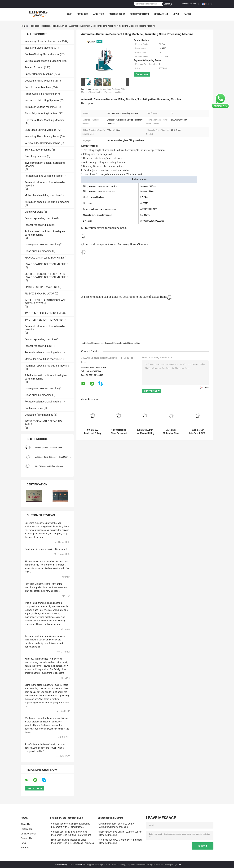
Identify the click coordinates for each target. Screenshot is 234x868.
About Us (99, 14)
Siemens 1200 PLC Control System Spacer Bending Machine (121, 841)
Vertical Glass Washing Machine (43, 61)
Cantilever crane (34, 212)
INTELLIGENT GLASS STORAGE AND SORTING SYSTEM (46, 302)
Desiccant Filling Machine (54, 26)
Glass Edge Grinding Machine (41, 114)
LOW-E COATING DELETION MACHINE (46, 264)
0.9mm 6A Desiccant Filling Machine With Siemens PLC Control (93, 432)
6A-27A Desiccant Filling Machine (49, 466)
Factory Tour (117, 14)
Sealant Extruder (34, 67)
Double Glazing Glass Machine (42, 54)
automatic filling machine (129, 343)
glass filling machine (95, 343)
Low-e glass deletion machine (42, 244)
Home (69, 14)
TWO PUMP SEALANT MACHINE (43, 313)
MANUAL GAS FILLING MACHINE (44, 258)
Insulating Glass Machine (39, 48)
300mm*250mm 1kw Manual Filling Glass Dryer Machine (145, 432)
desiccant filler (111, 343)
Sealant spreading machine (40, 218)
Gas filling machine (36, 156)
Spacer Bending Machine (39, 74)
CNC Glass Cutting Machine (41, 130)
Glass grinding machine (38, 251)
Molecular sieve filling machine (42, 195)
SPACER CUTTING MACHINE (41, 287)
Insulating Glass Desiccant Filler (48, 448)
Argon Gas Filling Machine (40, 94)
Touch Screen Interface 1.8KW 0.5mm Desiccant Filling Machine (197, 432)
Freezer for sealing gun (38, 225)
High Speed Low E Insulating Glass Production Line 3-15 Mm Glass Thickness (73, 841)
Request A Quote (189, 4)
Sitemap (25, 848)
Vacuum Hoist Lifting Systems (42, 100)
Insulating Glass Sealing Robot (42, 136)
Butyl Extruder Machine (38, 87)
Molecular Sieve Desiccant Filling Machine (53, 457)
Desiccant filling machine (39, 415)
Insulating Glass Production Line (43, 41)
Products (83, 14)
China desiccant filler (77, 865)
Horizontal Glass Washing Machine (45, 120)
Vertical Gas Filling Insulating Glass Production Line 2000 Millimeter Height (71, 833)
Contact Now (142, 74)
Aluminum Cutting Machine (40, 107)
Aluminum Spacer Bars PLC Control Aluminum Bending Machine (117, 825)
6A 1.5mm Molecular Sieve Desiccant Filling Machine (171, 432)
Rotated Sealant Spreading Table (43, 176)
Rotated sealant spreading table (43, 352)
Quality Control (140, 14)
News (176, 14)
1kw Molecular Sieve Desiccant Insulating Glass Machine (119, 432)
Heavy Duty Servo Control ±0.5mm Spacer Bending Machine (121, 833)
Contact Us (161, 14)
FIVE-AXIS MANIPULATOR (40, 294)
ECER (179, 865)
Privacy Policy (61, 865)
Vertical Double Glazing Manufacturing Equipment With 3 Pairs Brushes (71, 825)
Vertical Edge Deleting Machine (42, 143)
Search (167, 4)
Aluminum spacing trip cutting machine (47, 202)
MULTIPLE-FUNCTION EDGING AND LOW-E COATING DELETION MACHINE (46, 276)
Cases (187, 14)
